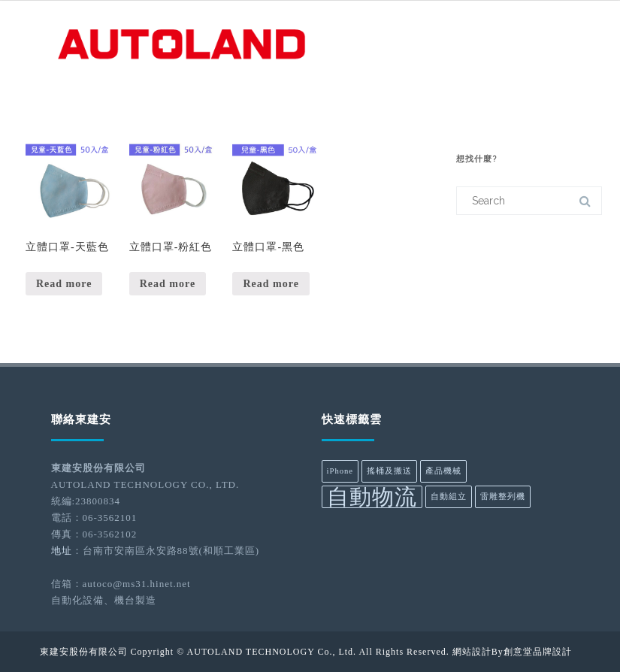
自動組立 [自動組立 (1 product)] (449, 496)
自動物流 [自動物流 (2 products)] (372, 497)
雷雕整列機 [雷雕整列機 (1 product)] (503, 496)
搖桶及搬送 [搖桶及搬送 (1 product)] (389, 471)
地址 (62, 551)
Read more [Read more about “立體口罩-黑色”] (271, 284)
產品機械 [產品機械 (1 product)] (443, 471)
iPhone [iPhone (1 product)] (340, 471)
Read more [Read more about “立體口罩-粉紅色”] (168, 284)
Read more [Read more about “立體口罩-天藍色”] (64, 284)
